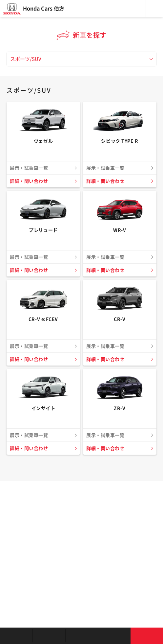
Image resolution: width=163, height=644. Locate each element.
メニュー (154, 9)
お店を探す (16, 636)
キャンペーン (114, 636)
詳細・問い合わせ (29, 181)
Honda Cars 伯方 (44, 9)
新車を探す (49, 636)
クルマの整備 (81, 636)
